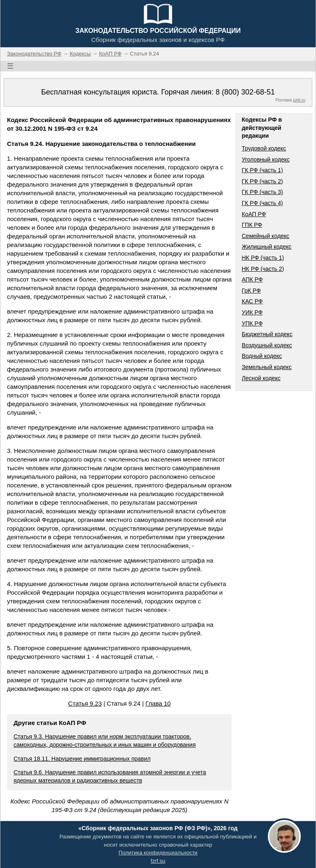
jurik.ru (299, 100)
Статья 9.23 (85, 703)
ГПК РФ (252, 225)
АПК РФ (252, 279)
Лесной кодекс (261, 378)
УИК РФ (252, 312)
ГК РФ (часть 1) (262, 170)
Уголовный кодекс (266, 159)
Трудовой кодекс (264, 148)
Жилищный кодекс (266, 247)
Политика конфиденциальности (158, 853)
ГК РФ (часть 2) (262, 181)
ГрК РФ (251, 291)
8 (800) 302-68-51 (245, 92)
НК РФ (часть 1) (263, 258)
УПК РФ (252, 323)
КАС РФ (252, 301)
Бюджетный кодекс (267, 334)
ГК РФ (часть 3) (262, 192)
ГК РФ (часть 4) (262, 203)
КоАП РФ (254, 214)
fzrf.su (158, 861)
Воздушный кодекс (267, 345)
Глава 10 (158, 703)
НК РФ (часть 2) (263, 269)
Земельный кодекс (266, 367)
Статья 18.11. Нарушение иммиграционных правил (82, 759)
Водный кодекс (262, 356)
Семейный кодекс (265, 236)
